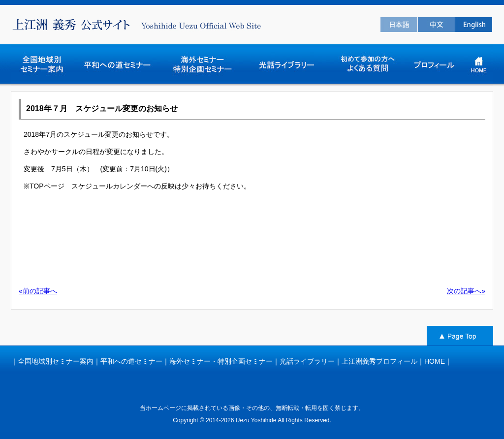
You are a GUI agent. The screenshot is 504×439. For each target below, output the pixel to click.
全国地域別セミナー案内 (56, 361)
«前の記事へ (38, 291)
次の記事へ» (466, 291)
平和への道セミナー (131, 361)
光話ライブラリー (307, 361)
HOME (435, 361)
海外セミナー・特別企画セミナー (221, 361)
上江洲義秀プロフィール (379, 361)
